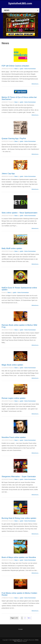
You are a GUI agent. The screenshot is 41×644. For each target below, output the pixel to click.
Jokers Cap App (8, 174)
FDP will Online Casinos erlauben (15, 66)
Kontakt (20, 629)
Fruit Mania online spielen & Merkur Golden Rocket (19, 594)
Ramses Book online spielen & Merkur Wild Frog (19, 326)
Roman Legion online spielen (14, 398)
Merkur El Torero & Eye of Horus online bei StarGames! (19, 98)
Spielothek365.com (20, 3)
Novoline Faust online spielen (14, 437)
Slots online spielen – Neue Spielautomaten (20, 213)
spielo (21, 69)
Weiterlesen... (35, 84)
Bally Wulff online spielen (12, 248)
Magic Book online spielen (12, 365)
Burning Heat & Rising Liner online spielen (19, 518)
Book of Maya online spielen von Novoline (19, 557)
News (16, 69)
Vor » (29, 618)
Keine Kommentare (30, 69)
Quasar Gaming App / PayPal (14, 139)
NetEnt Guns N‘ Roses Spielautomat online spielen (19, 289)
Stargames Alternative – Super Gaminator (19, 477)
